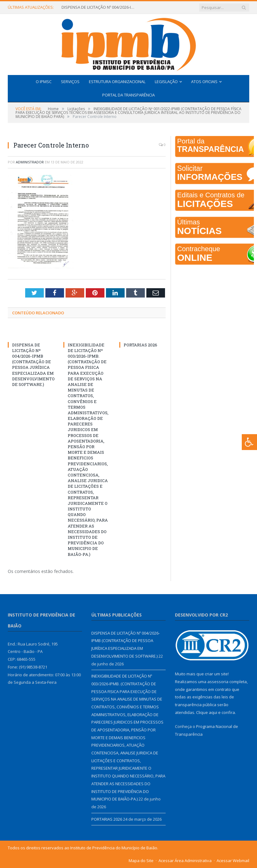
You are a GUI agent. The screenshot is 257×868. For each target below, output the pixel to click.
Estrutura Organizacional (117, 82)
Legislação (166, 82)
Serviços (70, 82)
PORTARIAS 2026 (140, 345)
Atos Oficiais (204, 82)
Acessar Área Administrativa (185, 861)
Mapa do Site (141, 861)
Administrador (30, 162)
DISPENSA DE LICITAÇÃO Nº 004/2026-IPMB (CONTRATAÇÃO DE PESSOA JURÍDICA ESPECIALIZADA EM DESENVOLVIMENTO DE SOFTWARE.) (99, 7)
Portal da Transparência (128, 95)
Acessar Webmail (233, 861)
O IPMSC (44, 82)
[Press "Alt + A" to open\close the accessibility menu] (249, 442)
